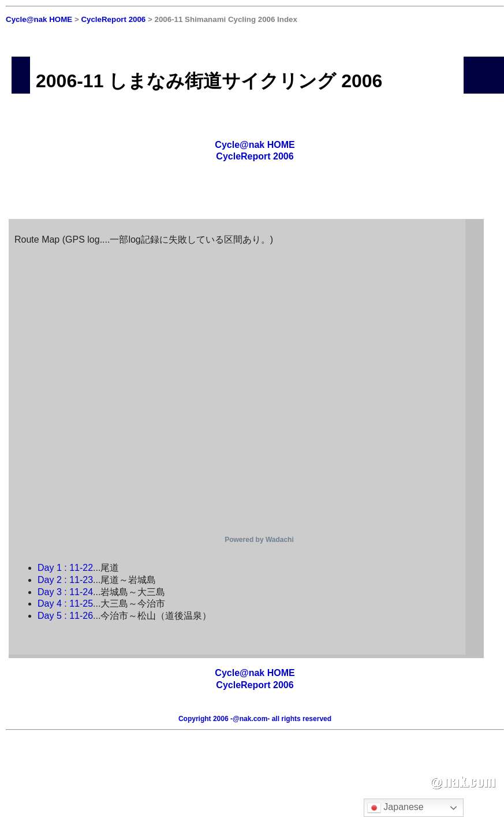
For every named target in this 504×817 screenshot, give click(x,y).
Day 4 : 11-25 (65, 604)
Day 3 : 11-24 (65, 592)
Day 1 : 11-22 (65, 568)
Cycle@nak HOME (39, 19)
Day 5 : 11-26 (65, 616)
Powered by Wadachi (259, 540)
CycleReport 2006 (113, 19)
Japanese (395, 808)
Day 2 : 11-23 (65, 580)
